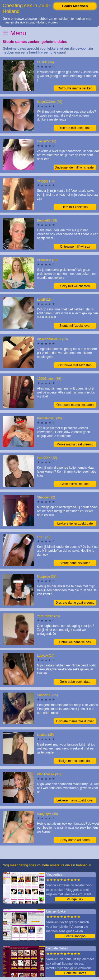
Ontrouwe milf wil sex (75, 247)
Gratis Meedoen (75, 6)
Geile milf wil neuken (75, 484)
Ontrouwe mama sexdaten (75, 405)
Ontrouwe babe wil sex (75, 642)
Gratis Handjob (75, 936)
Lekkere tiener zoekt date (75, 523)
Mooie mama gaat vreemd (75, 444)
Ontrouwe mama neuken (75, 88)
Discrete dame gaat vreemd (75, 603)
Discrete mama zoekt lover (75, 721)
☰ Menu (14, 33)
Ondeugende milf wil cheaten (75, 167)
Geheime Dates (75, 973)
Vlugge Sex (75, 899)
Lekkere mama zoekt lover (75, 800)
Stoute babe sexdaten (75, 563)
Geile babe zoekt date (75, 682)
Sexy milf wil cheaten (75, 286)
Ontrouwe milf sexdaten (75, 365)
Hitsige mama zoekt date (75, 761)
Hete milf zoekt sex (75, 207)
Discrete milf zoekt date (75, 128)
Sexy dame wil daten (75, 840)
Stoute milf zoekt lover (75, 326)
